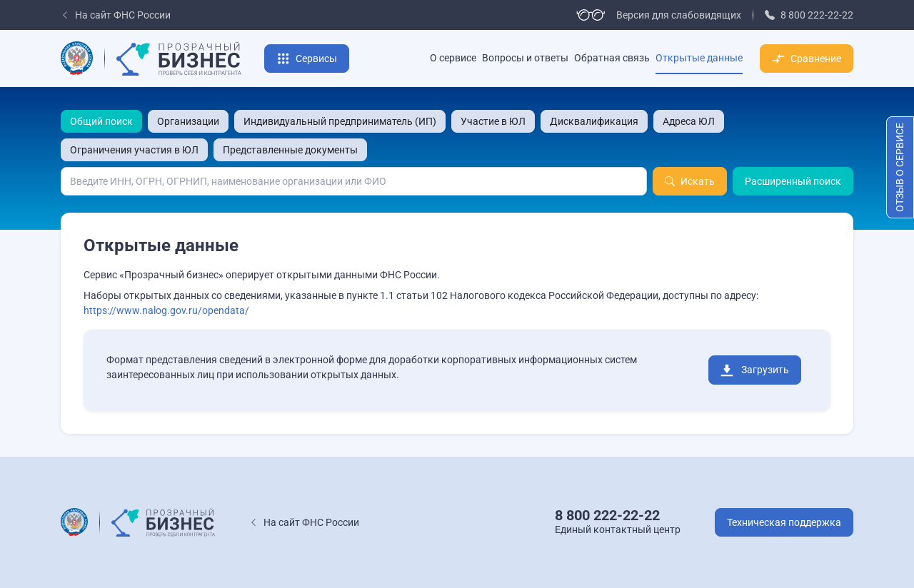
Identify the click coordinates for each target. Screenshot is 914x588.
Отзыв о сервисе (900, 167)
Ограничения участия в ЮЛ (134, 150)
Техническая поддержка (784, 522)
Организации (188, 121)
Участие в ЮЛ (493, 121)
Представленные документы (290, 150)
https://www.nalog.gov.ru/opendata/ (166, 310)
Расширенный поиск (793, 181)
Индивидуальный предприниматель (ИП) (340, 121)
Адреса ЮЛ (689, 121)
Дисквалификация (594, 121)
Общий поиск (101, 121)
